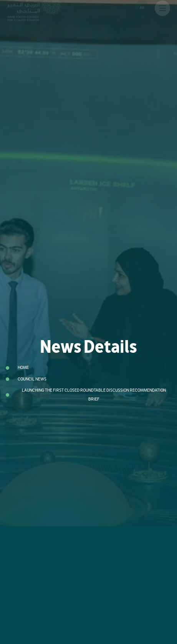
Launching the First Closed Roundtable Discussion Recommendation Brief (94, 395)
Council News (32, 379)
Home (23, 368)
